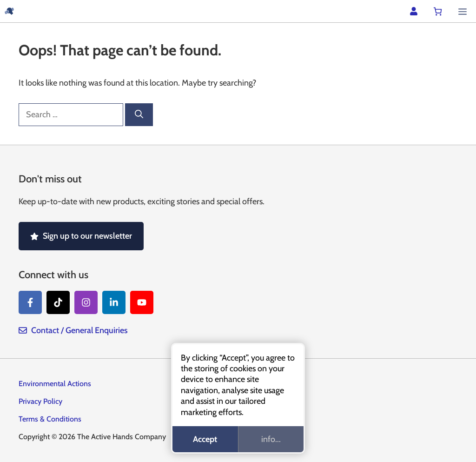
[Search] (139, 115)
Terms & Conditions (50, 419)
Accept (205, 439)
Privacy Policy (40, 401)
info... (271, 439)
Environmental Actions (55, 384)
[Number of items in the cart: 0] (438, 11)
